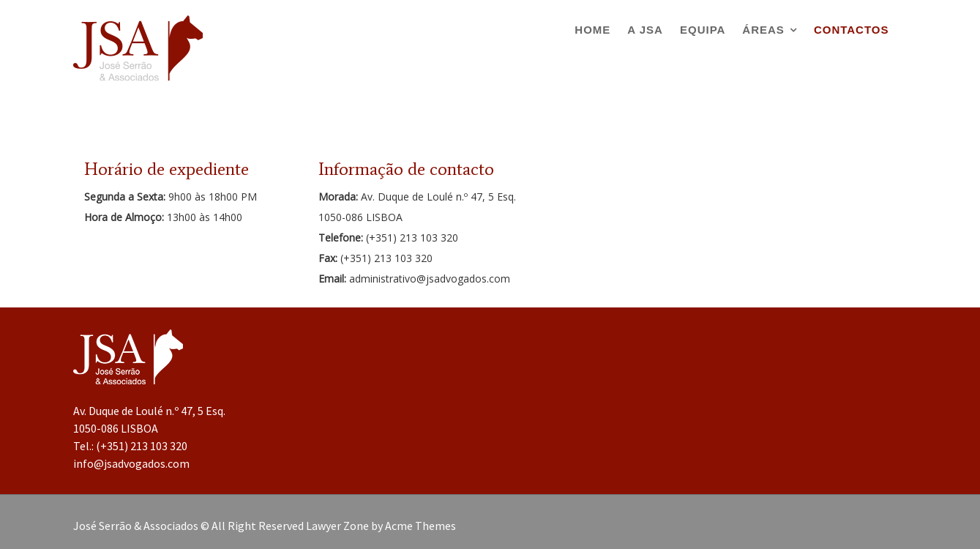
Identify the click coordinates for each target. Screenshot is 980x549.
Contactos (852, 30)
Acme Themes (420, 526)
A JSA (645, 30)
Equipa (703, 30)
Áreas (763, 30)
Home (592, 30)
